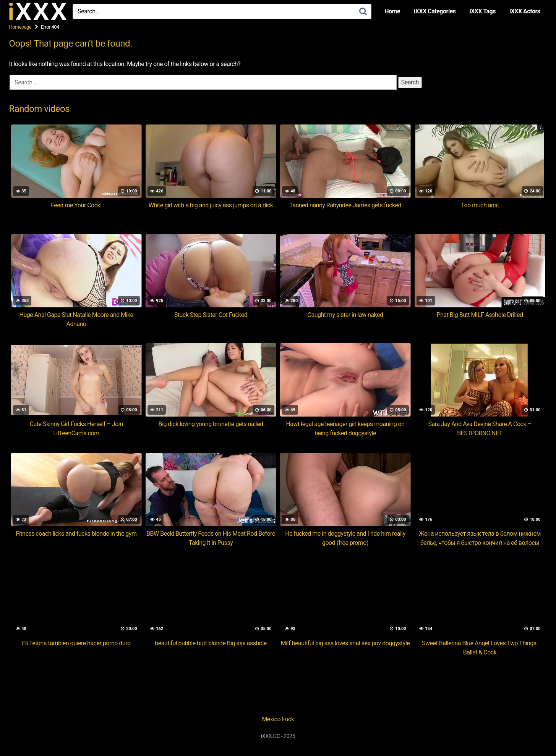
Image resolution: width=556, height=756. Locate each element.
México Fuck (278, 719)
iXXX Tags (482, 11)
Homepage (20, 27)
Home (392, 11)
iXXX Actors (525, 11)
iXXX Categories (435, 11)
